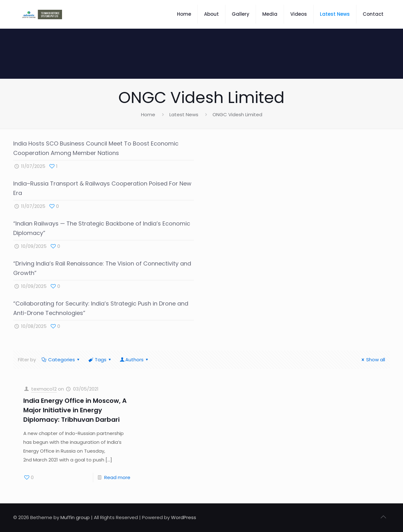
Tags (100, 360)
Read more (117, 477)
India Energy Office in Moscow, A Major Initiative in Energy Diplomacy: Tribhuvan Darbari (75, 410)
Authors (134, 360)
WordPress (184, 517)
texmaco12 (44, 389)
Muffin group (75, 517)
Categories (61, 360)
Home (148, 114)
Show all (372, 360)
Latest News (184, 114)
